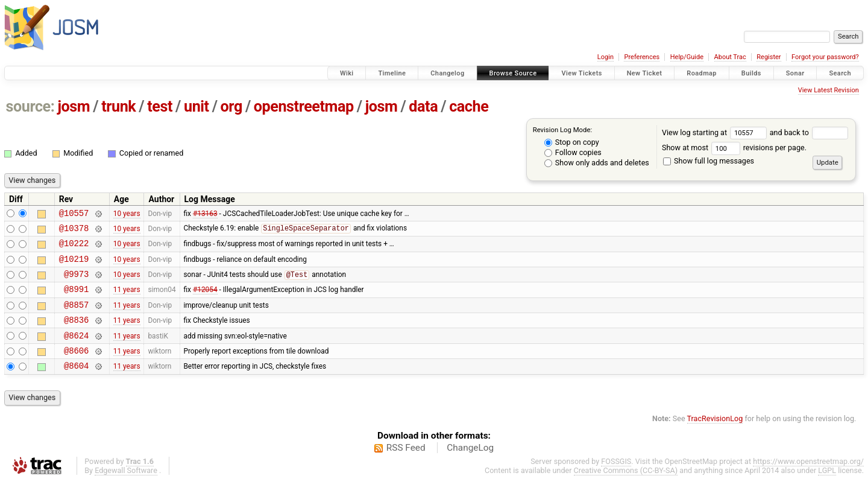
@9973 (76, 283)
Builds (751, 73)
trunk (118, 106)
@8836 (76, 334)
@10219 (74, 266)
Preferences (642, 57)
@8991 (76, 300)
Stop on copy (572, 142)
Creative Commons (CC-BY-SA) (626, 490)
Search (840, 73)
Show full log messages (709, 161)
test (160, 106)
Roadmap (702, 73)
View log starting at (716, 132)
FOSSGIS (616, 481)
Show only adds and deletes (597, 163)
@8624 (76, 351)
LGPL (827, 490)
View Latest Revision (829, 90)
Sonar (795, 73)
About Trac (730, 57)
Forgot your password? (825, 57)
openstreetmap (304, 106)
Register (769, 57)
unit (197, 106)
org (231, 106)
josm (74, 106)
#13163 (205, 214)
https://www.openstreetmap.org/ (808, 481)
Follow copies (573, 152)
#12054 (205, 300)
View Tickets (581, 73)
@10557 (74, 214)
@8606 (76, 368)
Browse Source (513, 73)
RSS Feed (406, 468)
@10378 (74, 231)
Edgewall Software (126, 490)
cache (469, 106)
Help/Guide (687, 57)
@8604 (76, 385)
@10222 (74, 248)
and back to (809, 132)
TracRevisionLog (715, 438)
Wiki (347, 73)
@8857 (76, 317)
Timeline (392, 73)
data (423, 106)
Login (605, 57)
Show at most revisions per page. (734, 148)
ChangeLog (470, 468)
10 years (127, 214)
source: (30, 106)
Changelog (447, 73)
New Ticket (645, 73)
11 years (127, 300)
